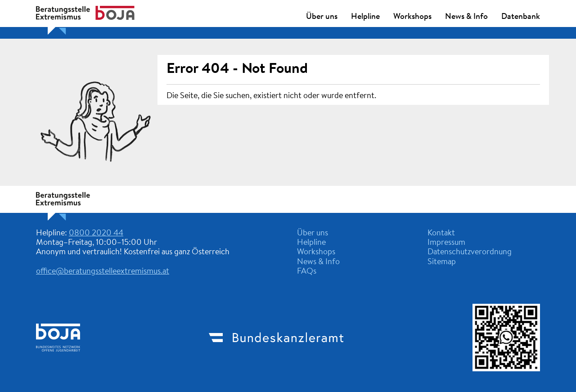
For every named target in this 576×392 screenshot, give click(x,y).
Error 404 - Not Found (237, 69)
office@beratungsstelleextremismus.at (103, 272)
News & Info (466, 17)
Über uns (322, 17)
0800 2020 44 (96, 234)
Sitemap (442, 262)
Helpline (365, 17)
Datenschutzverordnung (470, 252)
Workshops (412, 17)
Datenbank (521, 17)
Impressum (446, 243)
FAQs (307, 272)
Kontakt (441, 234)
